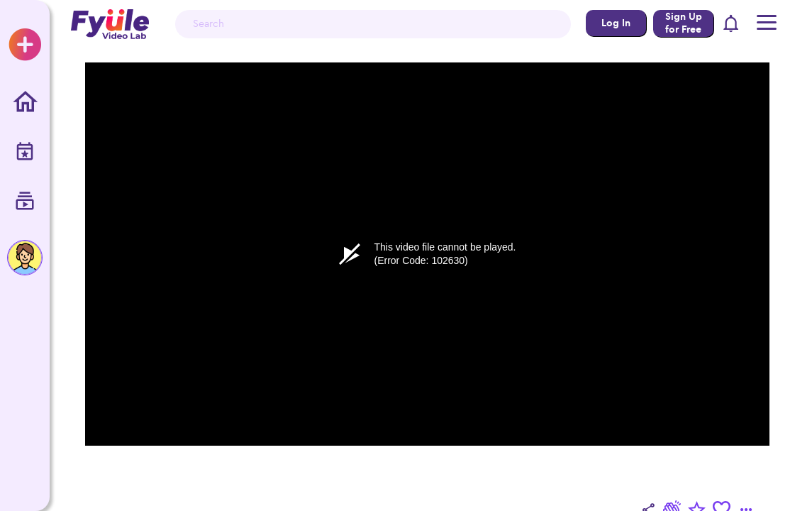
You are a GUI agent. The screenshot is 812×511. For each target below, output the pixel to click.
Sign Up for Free (684, 23)
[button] (732, 24)
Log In (616, 23)
